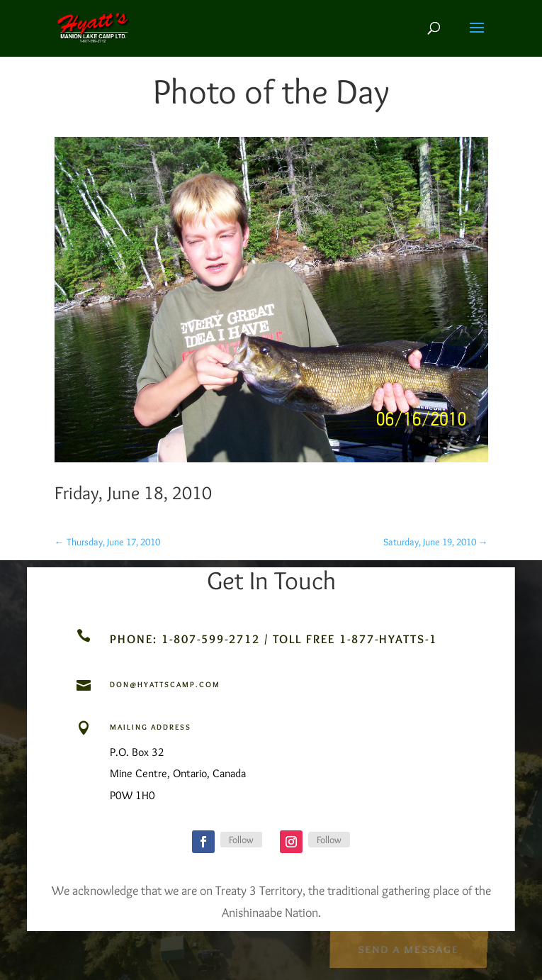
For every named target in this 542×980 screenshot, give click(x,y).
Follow (241, 840)
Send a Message (408, 948)
